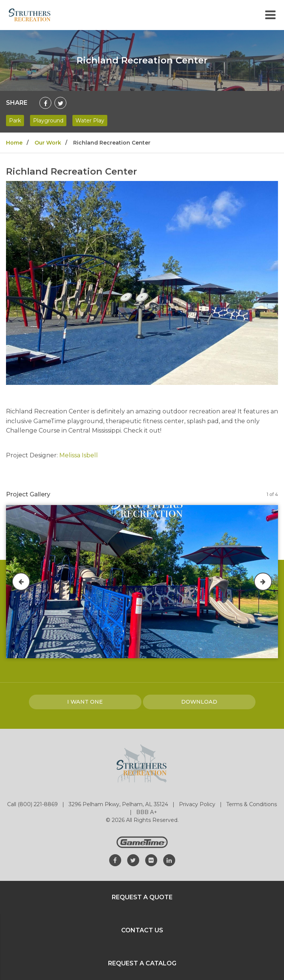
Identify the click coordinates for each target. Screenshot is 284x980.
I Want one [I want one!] (85, 702)
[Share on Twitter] (60, 103)
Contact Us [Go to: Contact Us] (142, 930)
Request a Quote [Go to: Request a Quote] (142, 897)
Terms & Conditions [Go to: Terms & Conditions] (252, 804)
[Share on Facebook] (45, 103)
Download (199, 702)
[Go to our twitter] (133, 860)
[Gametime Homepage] (142, 846)
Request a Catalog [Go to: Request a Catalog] (142, 963)
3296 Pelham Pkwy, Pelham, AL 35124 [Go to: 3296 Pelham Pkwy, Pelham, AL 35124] (119, 804)
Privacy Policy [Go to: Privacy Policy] (198, 804)
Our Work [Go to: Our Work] (48, 143)
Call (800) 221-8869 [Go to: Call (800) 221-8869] (33, 804)
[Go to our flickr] (151, 860)
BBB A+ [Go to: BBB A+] (147, 812)
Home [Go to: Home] (14, 143)
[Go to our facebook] (115, 860)
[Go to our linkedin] (169, 860)
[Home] (30, 14)
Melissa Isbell (79, 455)
